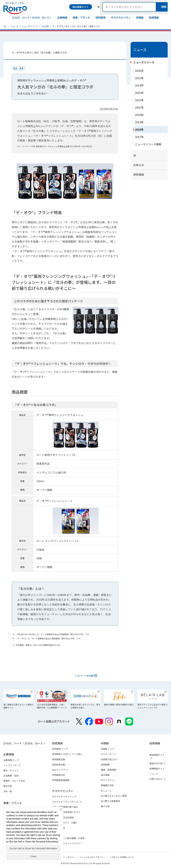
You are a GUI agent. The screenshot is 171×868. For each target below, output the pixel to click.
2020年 (139, 115)
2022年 (139, 100)
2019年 (139, 122)
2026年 (139, 71)
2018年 (45, 26)
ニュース (14, 26)
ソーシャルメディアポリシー (93, 857)
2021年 (139, 107)
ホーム (5, 26)
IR (135, 155)
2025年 (139, 78)
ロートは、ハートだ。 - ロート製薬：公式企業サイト (15, 8)
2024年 (139, 85)
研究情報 (139, 174)
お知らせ (139, 165)
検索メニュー (165, 7)
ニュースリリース (30, 26)
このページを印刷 (84, 676)
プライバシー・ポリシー (64, 857)
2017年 (139, 137)
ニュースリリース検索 (148, 144)
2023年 (139, 93)
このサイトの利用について (122, 857)
